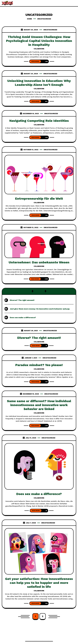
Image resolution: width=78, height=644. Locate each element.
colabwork (39, 49)
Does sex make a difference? (23, 317)
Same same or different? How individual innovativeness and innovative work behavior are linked (39, 405)
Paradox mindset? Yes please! (39, 365)
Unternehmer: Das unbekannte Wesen (39, 262)
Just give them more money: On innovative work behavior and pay (40, 309)
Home (29, 19)
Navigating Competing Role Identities (39, 121)
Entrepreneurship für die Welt (39, 199)
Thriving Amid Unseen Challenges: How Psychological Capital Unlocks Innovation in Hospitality (39, 41)
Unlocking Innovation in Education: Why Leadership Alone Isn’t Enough (39, 83)
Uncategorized (50, 30)
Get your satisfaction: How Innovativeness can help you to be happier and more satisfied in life (39, 583)
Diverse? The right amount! (22, 300)
